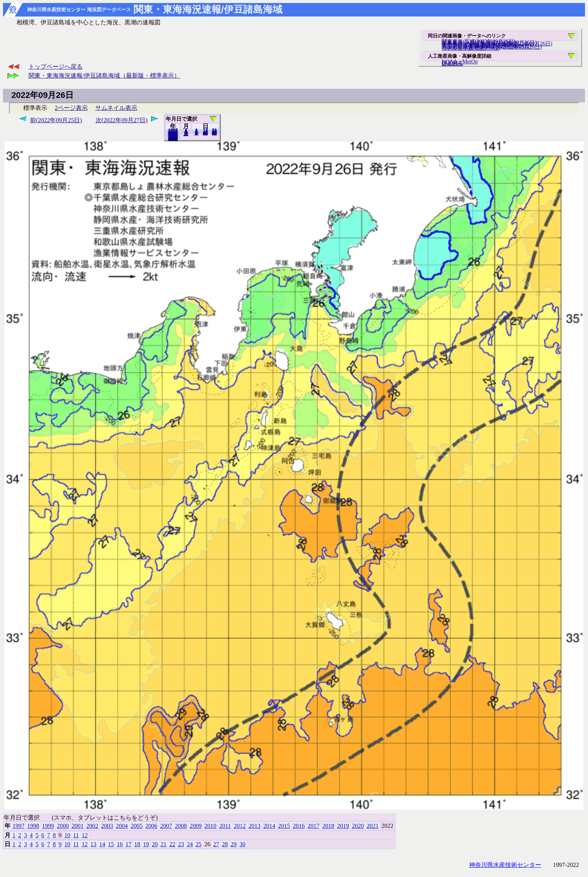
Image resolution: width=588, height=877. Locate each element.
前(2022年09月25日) (56, 120)
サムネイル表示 (116, 108)
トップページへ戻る (55, 67)
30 (214, 133)
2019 (343, 826)
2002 (92, 826)
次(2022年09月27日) (122, 120)
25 (199, 844)
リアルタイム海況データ (471, 48)
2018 (328, 826)
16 (120, 844)
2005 (136, 826)
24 (190, 844)
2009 (196, 826)
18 (137, 844)
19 (146, 844)
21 (163, 844)
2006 (151, 826)
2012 (240, 826)
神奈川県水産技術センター (505, 865)
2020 (358, 826)
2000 (63, 826)
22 (172, 844)
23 (181, 844)
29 (234, 844)
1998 (33, 826)
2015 (284, 826)
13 (93, 844)
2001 (78, 826)
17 (129, 844)
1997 (18, 826)
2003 (107, 826)
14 (102, 844)
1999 (48, 826)
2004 (122, 826)
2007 (166, 826)
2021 (173, 139)
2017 (313, 826)
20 (205, 133)
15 (111, 844)
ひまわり (452, 63)
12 (186, 134)
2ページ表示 (71, 108)
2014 (269, 826)
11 (76, 835)
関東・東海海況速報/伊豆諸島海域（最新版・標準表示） (104, 76)
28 (225, 844)
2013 (255, 826)
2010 (210, 826)
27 (216, 844)
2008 (181, 826)
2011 (225, 826)
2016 (299, 826)
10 (196, 133)
